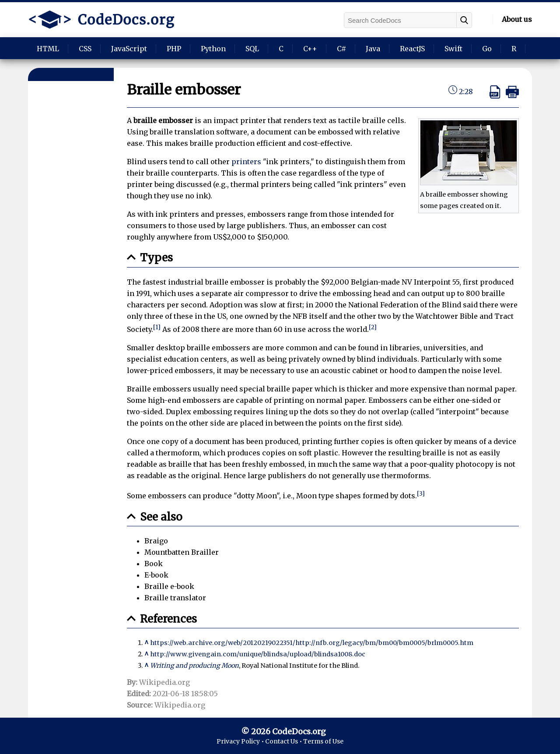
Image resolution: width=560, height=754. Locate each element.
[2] (373, 327)
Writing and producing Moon (194, 666)
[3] (421, 494)
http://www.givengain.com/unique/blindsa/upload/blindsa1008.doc (258, 654)
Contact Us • (284, 741)
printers (246, 162)
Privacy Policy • (241, 741)
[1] (157, 327)
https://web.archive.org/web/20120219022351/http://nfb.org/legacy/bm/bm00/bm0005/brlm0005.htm (312, 643)
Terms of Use (323, 741)
